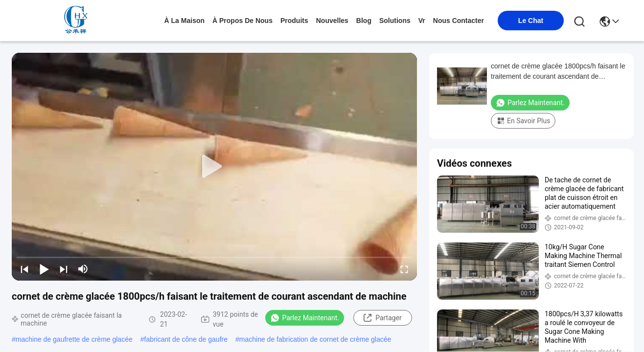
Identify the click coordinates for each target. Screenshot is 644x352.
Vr (422, 21)
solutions (395, 21)
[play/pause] (44, 269)
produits (294, 21)
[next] (64, 269)
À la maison (184, 21)
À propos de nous (242, 21)
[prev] (24, 269)
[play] (214, 167)
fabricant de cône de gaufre (186, 339)
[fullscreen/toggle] (404, 269)
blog (364, 21)
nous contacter (459, 21)
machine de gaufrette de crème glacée (74, 339)
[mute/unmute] (83, 269)
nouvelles (332, 21)
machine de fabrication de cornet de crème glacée (315, 339)
